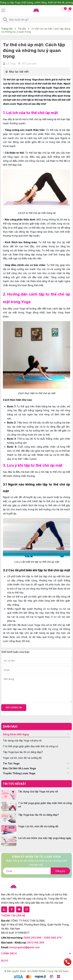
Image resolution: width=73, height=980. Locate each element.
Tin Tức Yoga (11, 763)
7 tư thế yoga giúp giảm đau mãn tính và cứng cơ (30, 746)
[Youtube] (19, 909)
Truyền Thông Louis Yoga (19, 773)
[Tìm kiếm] (5, 20)
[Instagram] (27, 909)
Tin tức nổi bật (15, 784)
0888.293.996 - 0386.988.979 (43, 938)
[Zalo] (4, 909)
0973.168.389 (36, 943)
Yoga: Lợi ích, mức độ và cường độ (22, 758)
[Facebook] (12, 909)
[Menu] (3, 10)
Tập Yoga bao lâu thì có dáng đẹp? (23, 752)
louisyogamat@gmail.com (24, 947)
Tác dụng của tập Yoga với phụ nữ (22, 740)
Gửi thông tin (14, 708)
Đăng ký (60, 871)
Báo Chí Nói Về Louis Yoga (19, 768)
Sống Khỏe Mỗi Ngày (16, 734)
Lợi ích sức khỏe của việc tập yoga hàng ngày (45, 838)
